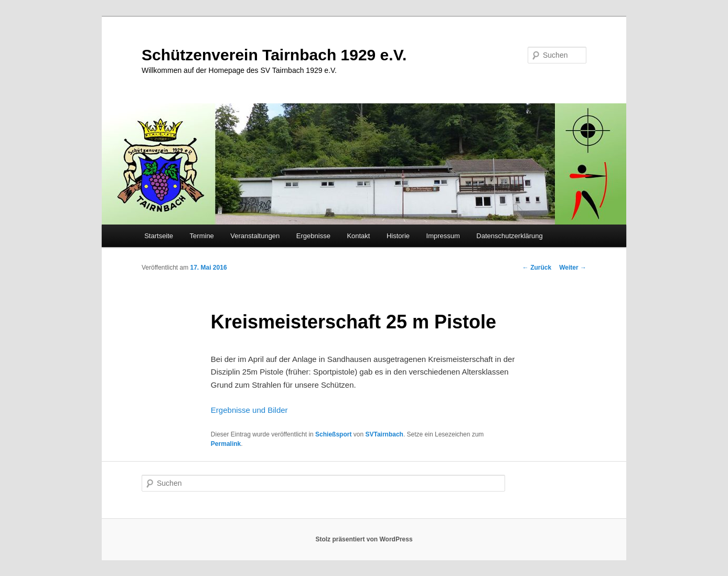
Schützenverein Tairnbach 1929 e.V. (274, 55)
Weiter (573, 268)
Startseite (159, 236)
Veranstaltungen (255, 236)
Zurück (537, 268)
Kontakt (358, 236)
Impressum (443, 236)
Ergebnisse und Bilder (249, 410)
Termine (202, 236)
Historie (398, 236)
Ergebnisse (313, 236)
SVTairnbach (384, 434)
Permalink (226, 444)
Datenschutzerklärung (509, 236)
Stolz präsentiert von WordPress (364, 539)
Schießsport (333, 434)
